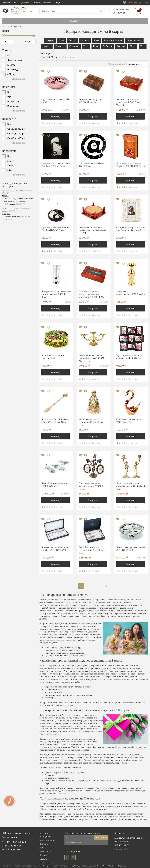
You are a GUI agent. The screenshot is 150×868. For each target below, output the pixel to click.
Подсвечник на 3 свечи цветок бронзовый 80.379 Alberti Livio (91, 358)
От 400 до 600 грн (16, 138)
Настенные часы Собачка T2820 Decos (92, 164)
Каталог (74, 20)
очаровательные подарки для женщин (59, 639)
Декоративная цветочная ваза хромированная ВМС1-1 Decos (56, 294)
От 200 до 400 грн (16, 133)
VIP (9, 96)
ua (140, 3)
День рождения (15, 60)
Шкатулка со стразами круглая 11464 (53, 356)
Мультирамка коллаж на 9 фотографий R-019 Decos (129, 356)
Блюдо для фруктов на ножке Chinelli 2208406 (131, 548)
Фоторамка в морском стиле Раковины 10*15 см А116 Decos (131, 228)
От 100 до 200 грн (16, 128)
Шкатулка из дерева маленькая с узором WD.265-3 (16, 209)
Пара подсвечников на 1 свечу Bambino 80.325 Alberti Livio (131, 486)
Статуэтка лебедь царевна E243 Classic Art (129, 420)
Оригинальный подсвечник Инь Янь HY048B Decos (55, 228)
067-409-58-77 (119, 12)
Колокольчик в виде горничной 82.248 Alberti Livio (91, 422)
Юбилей (11, 65)
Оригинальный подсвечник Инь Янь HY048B (18, 191)
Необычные (13, 101)
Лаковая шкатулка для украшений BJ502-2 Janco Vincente (129, 102)
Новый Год (12, 69)
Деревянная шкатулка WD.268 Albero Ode (90, 100)
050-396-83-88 (118, 9)
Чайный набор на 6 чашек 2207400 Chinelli (54, 484)
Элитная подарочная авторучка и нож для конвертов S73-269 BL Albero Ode (93, 294)
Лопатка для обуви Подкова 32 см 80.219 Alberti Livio (55, 420)
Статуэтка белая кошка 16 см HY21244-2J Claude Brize (56, 164)
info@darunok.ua (121, 849)
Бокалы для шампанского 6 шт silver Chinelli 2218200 (55, 548)
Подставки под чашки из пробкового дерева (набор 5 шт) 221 (93, 230)
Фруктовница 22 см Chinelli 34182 (55, 100)
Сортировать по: (116, 63)
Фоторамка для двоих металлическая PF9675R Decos (91, 486)
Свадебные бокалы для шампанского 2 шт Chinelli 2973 (92, 550)
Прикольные (13, 106)
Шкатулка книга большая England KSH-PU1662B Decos (131, 164)
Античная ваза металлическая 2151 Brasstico (131, 292)
